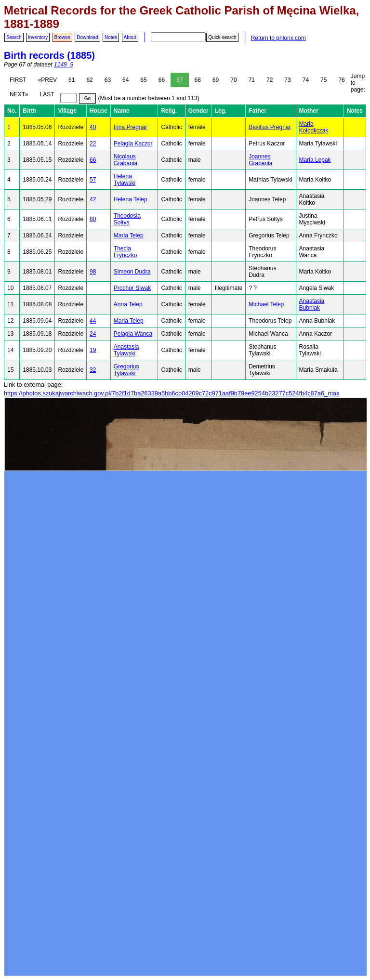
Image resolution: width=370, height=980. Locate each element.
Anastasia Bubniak (312, 304)
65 (143, 80)
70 (233, 80)
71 (252, 80)
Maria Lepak (315, 160)
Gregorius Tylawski (126, 370)
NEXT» (19, 94)
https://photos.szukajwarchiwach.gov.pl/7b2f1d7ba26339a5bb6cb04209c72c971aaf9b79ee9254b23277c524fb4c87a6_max (172, 393)
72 (270, 80)
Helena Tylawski (125, 180)
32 (93, 370)
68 (198, 80)
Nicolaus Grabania (126, 160)
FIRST (18, 80)
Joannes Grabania (260, 160)
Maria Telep (129, 235)
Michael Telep (266, 304)
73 (287, 80)
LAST (47, 94)
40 (93, 127)
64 (126, 80)
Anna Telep (128, 304)
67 (179, 80)
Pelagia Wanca (133, 334)
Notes (111, 37)
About (130, 37)
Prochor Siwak (132, 288)
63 (108, 80)
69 (216, 80)
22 (93, 144)
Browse (62, 37)
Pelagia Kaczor (133, 144)
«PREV (47, 80)
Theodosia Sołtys (127, 219)
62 (89, 80)
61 (72, 80)
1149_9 (64, 65)
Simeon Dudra (132, 272)
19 (93, 350)
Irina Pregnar (130, 127)
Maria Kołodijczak (314, 127)
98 (93, 272)
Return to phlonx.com (278, 38)
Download (87, 37)
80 (93, 219)
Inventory (38, 37)
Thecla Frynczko (126, 252)
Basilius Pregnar (270, 127)
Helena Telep (131, 199)
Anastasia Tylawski (126, 350)
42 (93, 199)
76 (341, 80)
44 (93, 321)
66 (162, 80)
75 (324, 80)
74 (306, 80)
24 (93, 334)
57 (93, 180)
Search (14, 37)
